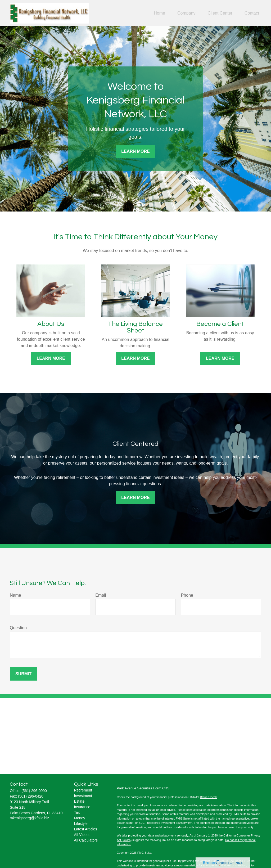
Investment (83, 796)
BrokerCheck (209, 797)
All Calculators (86, 840)
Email (101, 595)
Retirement (83, 790)
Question (18, 628)
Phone (187, 595)
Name (15, 595)
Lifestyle (81, 824)
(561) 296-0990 (34, 791)
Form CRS (161, 788)
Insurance (82, 807)
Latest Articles (86, 829)
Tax (77, 812)
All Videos (82, 835)
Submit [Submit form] (23, 674)
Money (80, 818)
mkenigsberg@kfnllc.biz (29, 818)
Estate (79, 801)
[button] (159, 13)
